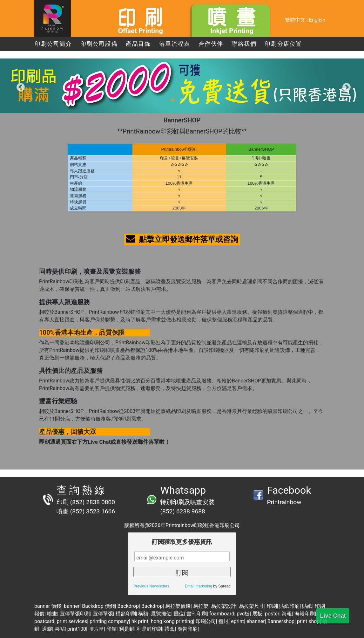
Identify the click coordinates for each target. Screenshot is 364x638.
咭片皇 (96, 629)
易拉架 (201, 606)
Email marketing (199, 586)
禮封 (223, 621)
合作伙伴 (211, 44)
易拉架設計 (224, 606)
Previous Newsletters (151, 586)
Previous (19, 86)
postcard (44, 621)
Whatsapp (183, 490)
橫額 (143, 614)
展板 (257, 614)
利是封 (127, 629)
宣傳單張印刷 (75, 614)
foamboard (222, 614)
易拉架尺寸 (252, 606)
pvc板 (243, 614)
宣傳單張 (103, 614)
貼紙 (307, 606)
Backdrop (128, 606)
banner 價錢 (48, 606)
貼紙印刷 (289, 606)
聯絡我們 (244, 44)
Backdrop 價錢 (98, 606)
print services (72, 621)
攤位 (179, 614)
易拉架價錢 (178, 606)
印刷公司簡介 (53, 44)
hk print (140, 621)
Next (345, 86)
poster (272, 614)
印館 (111, 629)
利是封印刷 (149, 629)
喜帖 (60, 629)
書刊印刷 (197, 614)
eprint (237, 621)
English (317, 20)
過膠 (47, 629)
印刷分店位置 (283, 44)
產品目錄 (138, 44)
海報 (287, 614)
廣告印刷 (187, 629)
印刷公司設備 (99, 44)
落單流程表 (175, 44)
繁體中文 (295, 20)
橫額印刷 (126, 614)
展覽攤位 (161, 614)
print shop (308, 621)
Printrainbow (284, 502)
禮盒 (170, 629)
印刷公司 (206, 621)
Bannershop (281, 621)
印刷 (272, 606)
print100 (77, 629)
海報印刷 (305, 614)
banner (72, 606)
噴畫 (52, 614)
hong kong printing (172, 621)
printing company (109, 621)
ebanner (256, 621)
